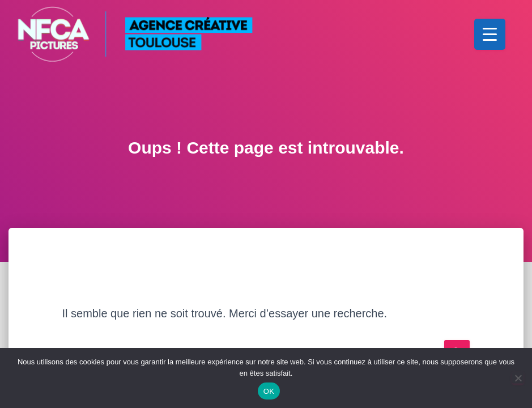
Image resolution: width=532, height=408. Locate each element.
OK (269, 391)
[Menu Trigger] (490, 34)
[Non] (518, 378)
